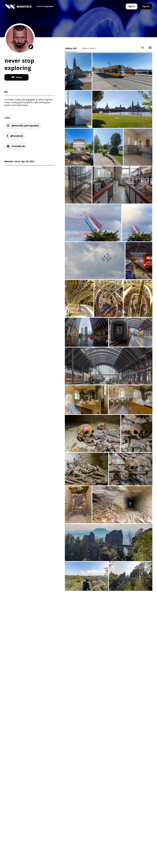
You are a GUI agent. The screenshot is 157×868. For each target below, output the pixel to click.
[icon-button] (142, 48)
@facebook (17, 136)
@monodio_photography (25, 126)
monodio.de (18, 146)
